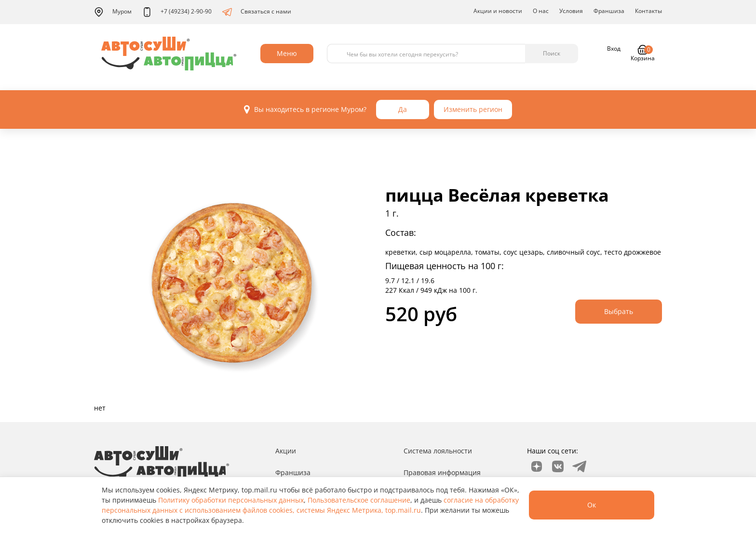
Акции (286, 451)
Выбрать (619, 311)
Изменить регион (473, 109)
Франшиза (609, 11)
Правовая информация (442, 472)
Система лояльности (438, 451)
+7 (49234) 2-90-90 (177, 12)
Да (403, 109)
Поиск (552, 53)
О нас (541, 11)
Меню (287, 53)
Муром (113, 12)
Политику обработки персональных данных (231, 500)
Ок (592, 505)
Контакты (648, 11)
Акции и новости (498, 11)
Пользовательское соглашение (359, 500)
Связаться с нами (257, 12)
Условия (571, 11)
